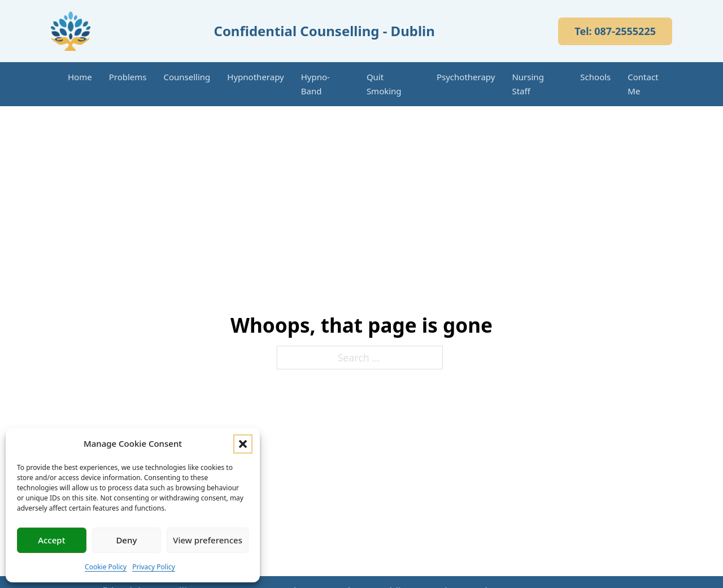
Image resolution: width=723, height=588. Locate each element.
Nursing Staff (528, 84)
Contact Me (643, 84)
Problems (128, 77)
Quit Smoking (384, 84)
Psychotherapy (466, 77)
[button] (243, 444)
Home (80, 77)
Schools (595, 77)
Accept (51, 540)
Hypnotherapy (255, 77)
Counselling (187, 77)
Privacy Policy (154, 567)
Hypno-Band (315, 84)
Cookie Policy (106, 567)
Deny (126, 540)
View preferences (208, 540)
